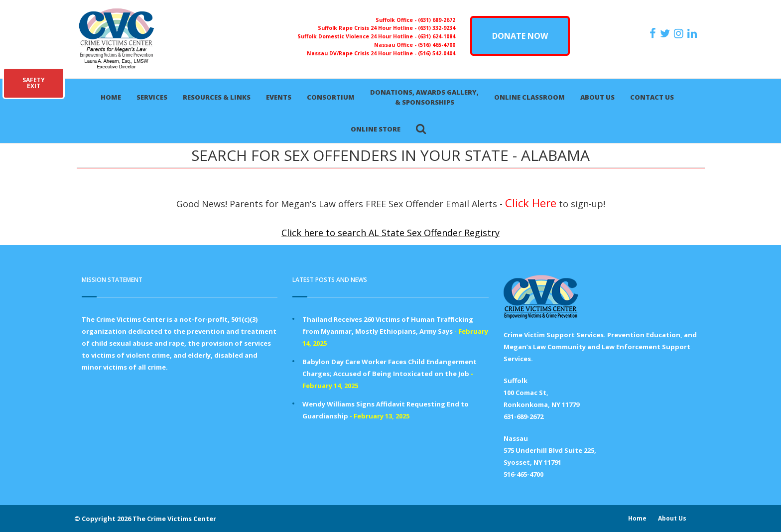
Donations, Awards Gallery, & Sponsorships (424, 97)
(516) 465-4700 (437, 45)
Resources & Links (217, 97)
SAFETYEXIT (34, 83)
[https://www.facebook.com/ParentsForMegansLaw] (654, 33)
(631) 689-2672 (437, 20)
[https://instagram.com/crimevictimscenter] (680, 33)
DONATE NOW (520, 36)
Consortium (331, 97)
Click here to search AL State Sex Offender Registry (390, 233)
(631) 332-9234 (437, 28)
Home (111, 97)
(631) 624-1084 (437, 36)
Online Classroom (529, 97)
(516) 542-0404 (437, 53)
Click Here (531, 203)
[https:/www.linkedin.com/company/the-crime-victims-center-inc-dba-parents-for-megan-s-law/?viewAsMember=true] (693, 33)
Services (152, 97)
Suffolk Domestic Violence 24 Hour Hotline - (358, 36)
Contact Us (652, 97)
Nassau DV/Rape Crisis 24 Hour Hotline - (362, 53)
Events (279, 97)
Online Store (376, 129)
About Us (597, 97)
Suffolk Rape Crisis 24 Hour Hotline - (368, 28)
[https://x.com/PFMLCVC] (666, 33)
